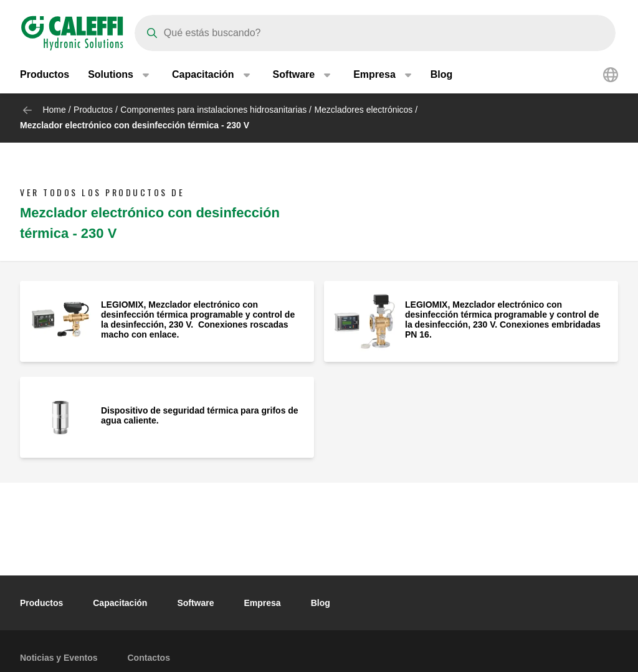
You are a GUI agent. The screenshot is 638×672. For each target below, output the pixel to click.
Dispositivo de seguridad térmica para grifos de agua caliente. (200, 415)
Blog (442, 74)
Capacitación (120, 603)
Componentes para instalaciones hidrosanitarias (213, 110)
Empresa (263, 603)
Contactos (149, 658)
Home (54, 110)
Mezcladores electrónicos (363, 110)
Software (195, 603)
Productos (45, 74)
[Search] (375, 33)
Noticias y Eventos (59, 658)
